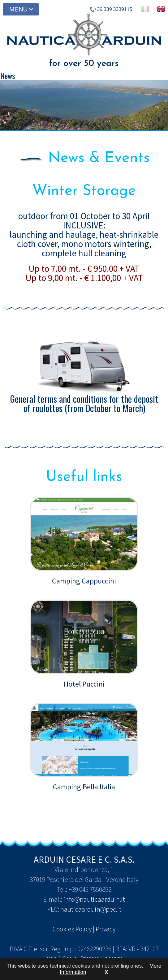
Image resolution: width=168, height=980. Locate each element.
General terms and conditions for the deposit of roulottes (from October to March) (84, 375)
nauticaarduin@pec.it (91, 909)
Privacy (106, 929)
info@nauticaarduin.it (94, 899)
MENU (18, 9)
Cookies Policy (72, 929)
